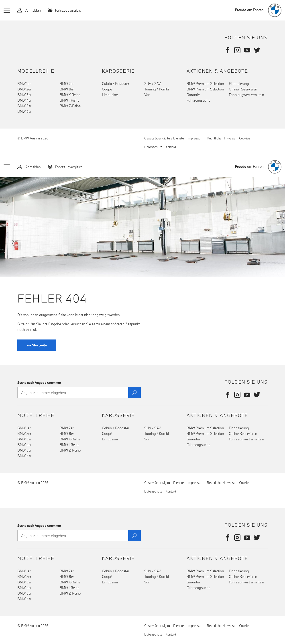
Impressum (195, 138)
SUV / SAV (153, 84)
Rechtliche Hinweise (221, 138)
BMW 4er (24, 100)
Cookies (245, 138)
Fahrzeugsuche (198, 100)
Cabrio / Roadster (116, 84)
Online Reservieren (243, 89)
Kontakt (171, 147)
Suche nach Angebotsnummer (39, 383)
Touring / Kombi (157, 89)
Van (147, 95)
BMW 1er (24, 84)
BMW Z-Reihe (70, 106)
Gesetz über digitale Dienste (164, 138)
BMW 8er (67, 89)
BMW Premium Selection (205, 84)
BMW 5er (24, 106)
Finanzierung (239, 84)
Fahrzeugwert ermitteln (246, 95)
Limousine (110, 95)
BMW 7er (67, 84)
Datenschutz (153, 147)
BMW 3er (24, 95)
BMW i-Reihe (69, 100)
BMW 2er (24, 89)
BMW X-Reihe (70, 95)
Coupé (107, 89)
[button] (7, 10)
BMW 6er (24, 111)
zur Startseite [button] (37, 352)
